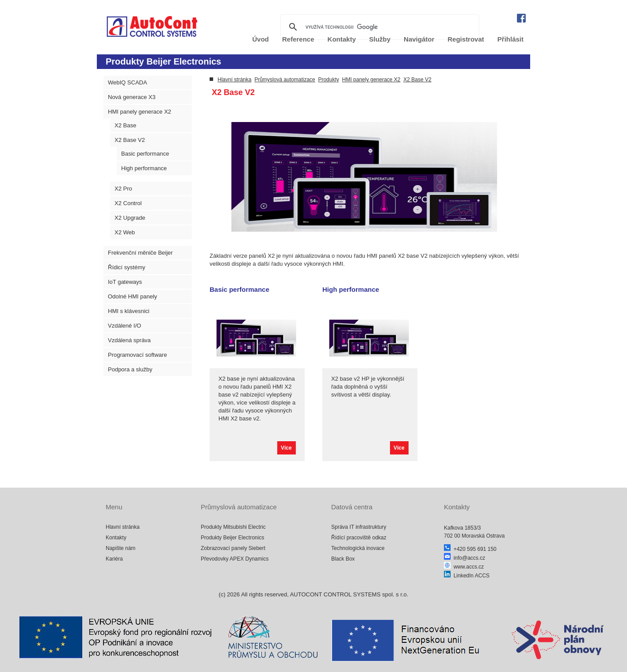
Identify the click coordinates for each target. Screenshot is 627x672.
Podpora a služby (130, 369)
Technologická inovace (358, 548)
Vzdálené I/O (124, 326)
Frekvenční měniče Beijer (140, 253)
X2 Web (125, 232)
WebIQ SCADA (128, 82)
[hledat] (378, 27)
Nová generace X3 (132, 97)
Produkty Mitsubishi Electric (233, 527)
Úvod (261, 39)
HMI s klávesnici (129, 311)
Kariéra (114, 559)
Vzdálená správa (129, 340)
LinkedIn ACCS (467, 576)
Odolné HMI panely (132, 296)
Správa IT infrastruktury (359, 527)
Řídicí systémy (127, 267)
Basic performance (145, 154)
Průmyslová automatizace (285, 80)
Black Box (343, 559)
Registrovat (466, 39)
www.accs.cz (464, 567)
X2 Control (128, 203)
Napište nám (120, 548)
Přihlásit (510, 39)
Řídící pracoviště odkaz (359, 538)
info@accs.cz (465, 558)
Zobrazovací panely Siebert (233, 548)
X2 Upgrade (130, 218)
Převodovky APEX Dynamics (235, 559)
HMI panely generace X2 (140, 112)
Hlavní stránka (235, 80)
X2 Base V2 (130, 140)
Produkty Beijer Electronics (232, 538)
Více (286, 448)
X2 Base (125, 125)
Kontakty (116, 538)
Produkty (328, 80)
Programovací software (138, 355)
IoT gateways (125, 282)
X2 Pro (123, 189)
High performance (144, 168)
